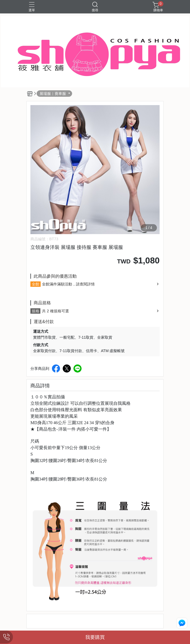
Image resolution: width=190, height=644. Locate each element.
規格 (36, 311)
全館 (36, 284)
